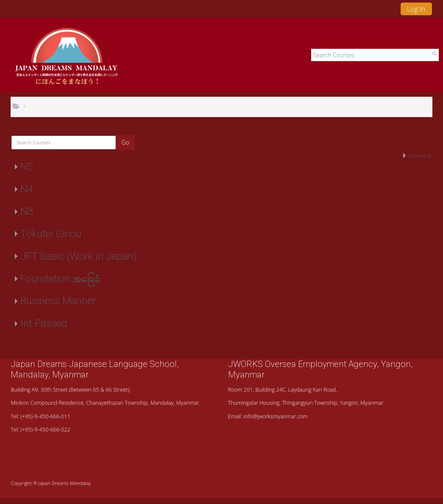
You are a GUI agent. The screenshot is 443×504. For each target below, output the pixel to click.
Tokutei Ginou (51, 234)
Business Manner (58, 301)
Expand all (420, 155)
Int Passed (44, 323)
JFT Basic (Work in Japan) (79, 256)
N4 (27, 189)
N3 (27, 211)
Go (125, 142)
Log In (416, 9)
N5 (27, 167)
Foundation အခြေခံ (60, 279)
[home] (67, 57)
